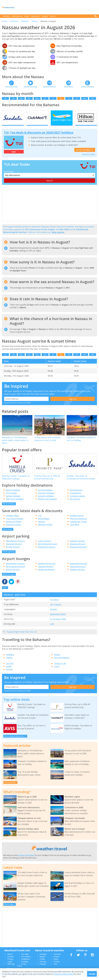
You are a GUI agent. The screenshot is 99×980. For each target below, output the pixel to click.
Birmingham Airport (48, 548)
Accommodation (62, 661)
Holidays (10, 658)
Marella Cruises (45, 528)
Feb (13, 98)
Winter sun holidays (47, 503)
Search (53, 16)
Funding (25, 965)
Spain (56, 963)
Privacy (10, 963)
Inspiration (35, 16)
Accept (92, 974)
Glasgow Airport (78, 548)
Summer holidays (46, 497)
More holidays (9, 508)
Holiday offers (12, 519)
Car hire (10, 667)
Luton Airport (45, 545)
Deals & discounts (88, 86)
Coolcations (75, 497)
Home (4, 21)
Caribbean (14, 21)
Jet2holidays (44, 522)
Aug (61, 98)
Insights (45, 16)
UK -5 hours (56, 608)
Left (52, 628)
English (54, 613)
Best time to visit (11, 86)
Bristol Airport (13, 551)
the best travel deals (26, 859)
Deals (26, 16)
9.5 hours (54, 603)
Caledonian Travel (78, 525)
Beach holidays (13, 494)
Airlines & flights (14, 525)
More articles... (10, 786)
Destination (9, 175)
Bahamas (25, 21)
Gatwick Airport (77, 545)
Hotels (57, 658)
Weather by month (30, 86)
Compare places (78, 500)
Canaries (57, 958)
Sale (14, 155)
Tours (57, 670)
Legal (10, 965)
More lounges (9, 578)
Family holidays (13, 500)
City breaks (11, 497)
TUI (40, 519)
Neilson (42, 525)
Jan (6, 98)
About (10, 958)
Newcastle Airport (79, 551)
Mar (21, 98)
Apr (29, 98)
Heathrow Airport (46, 573)
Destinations (17, 16)
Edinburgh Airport (47, 551)
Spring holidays (45, 494)
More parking (9, 556)
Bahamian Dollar (58, 618)
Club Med (74, 528)
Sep (69, 98)
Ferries (9, 673)
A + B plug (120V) (58, 623)
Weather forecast (49, 86)
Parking (43, 965)
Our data (25, 958)
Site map (11, 968)
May (37, 98)
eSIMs (9, 670)
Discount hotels (13, 528)
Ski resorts (75, 503)
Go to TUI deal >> (85, 154)
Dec (93, 98)
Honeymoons (76, 494)
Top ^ (5, 592)
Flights (9, 661)
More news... (10, 908)
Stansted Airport (14, 548)
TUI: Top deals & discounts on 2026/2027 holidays (39, 136)
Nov (85, 98)
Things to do (60, 667)
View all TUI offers (89, 158)
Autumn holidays (46, 500)
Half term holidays (15, 503)
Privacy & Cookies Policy (63, 974)
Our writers (26, 960)
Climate (43, 968)
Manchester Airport (15, 545)
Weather (6, 16)
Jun (45, 98)
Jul (53, 98)
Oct (77, 98)
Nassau (35, 21)
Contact (11, 960)
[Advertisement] (57, 7)
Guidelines (26, 963)
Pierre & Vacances (78, 522)
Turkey (56, 965)
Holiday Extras (77, 519)
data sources (58, 236)
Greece (56, 960)
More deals (8, 533)
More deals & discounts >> (15, 740)
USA (55, 968)
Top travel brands (15, 522)
